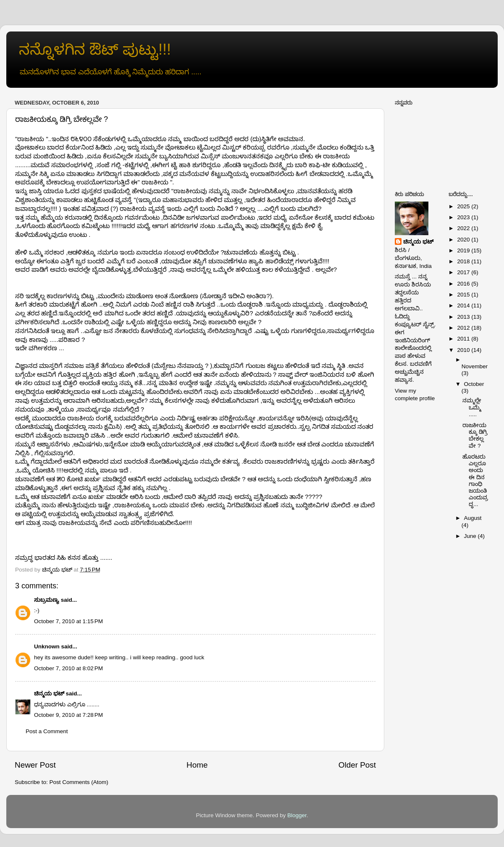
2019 (464, 250)
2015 (464, 295)
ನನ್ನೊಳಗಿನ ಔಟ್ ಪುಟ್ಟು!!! (95, 49)
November (475, 366)
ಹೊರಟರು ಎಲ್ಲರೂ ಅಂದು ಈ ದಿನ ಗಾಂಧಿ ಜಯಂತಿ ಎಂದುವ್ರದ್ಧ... (475, 480)
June (471, 536)
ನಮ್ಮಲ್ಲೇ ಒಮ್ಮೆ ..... (472, 407)
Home (197, 765)
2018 (464, 261)
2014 (464, 305)
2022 (464, 228)
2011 (464, 339)
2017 (464, 272)
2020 (464, 240)
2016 (464, 284)
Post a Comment (47, 731)
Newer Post (35, 765)
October (474, 384)
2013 (464, 317)
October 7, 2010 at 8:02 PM (68, 668)
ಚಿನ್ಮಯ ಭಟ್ (49, 694)
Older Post (357, 765)
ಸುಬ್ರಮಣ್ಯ (47, 600)
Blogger (297, 815)
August (473, 518)
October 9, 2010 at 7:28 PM (68, 715)
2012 (464, 328)
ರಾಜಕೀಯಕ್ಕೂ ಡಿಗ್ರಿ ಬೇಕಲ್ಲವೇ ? (475, 435)
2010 (464, 350)
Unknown (47, 646)
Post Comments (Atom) (79, 782)
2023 (464, 217)
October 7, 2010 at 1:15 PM (68, 621)
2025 (464, 206)
